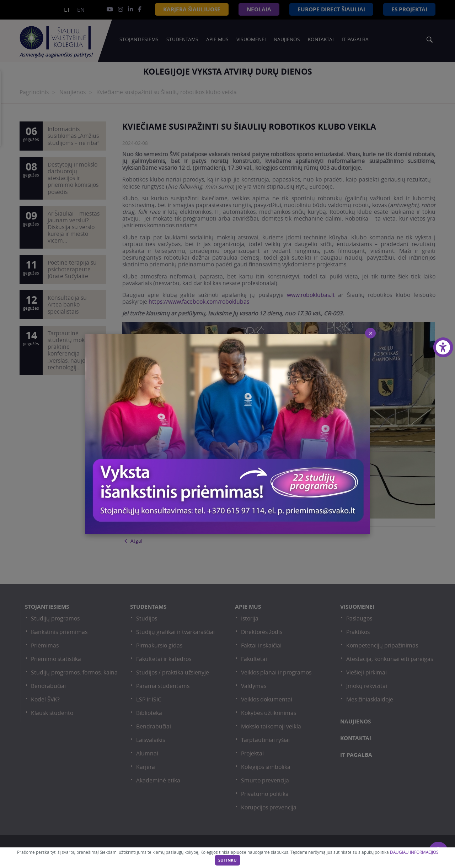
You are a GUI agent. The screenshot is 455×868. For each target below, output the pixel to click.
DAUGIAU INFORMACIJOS (414, 852)
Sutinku (227, 860)
